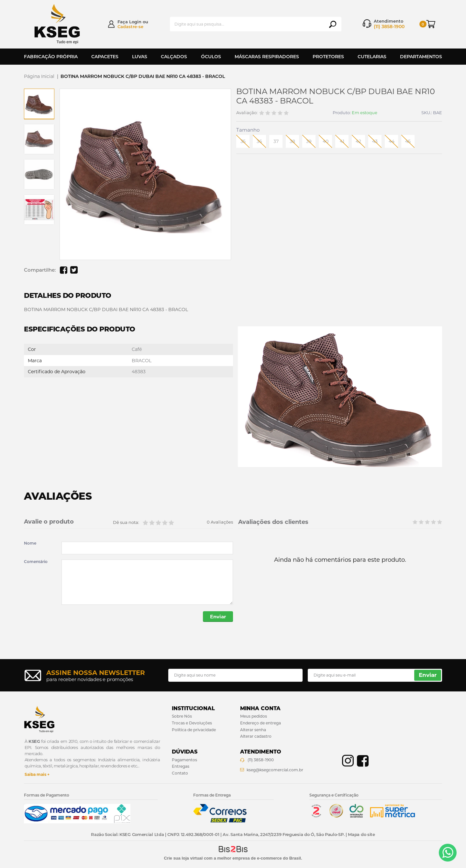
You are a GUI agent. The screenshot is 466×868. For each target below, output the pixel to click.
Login (135, 22)
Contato (180, 773)
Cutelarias (372, 57)
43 (375, 141)
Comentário (36, 562)
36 (259, 141)
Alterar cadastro (256, 737)
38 (292, 141)
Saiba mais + (37, 774)
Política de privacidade (194, 730)
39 (309, 141)
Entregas (181, 766)
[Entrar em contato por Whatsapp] (448, 853)
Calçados (174, 57)
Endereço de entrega (261, 723)
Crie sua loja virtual (183, 858)
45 (408, 141)
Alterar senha (253, 730)
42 (358, 141)
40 (326, 141)
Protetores (328, 57)
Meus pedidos (254, 716)
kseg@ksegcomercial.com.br (275, 770)
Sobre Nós (182, 716)
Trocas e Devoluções (192, 723)
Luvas (140, 57)
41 (342, 141)
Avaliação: (247, 113)
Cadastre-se (130, 27)
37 (276, 141)
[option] (39, 104)
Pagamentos (184, 760)
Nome (30, 543)
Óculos (211, 57)
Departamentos (421, 57)
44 (392, 141)
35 (243, 141)
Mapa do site (361, 834)
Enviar (218, 617)
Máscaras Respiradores (267, 57)
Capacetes (105, 57)
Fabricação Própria (51, 57)
